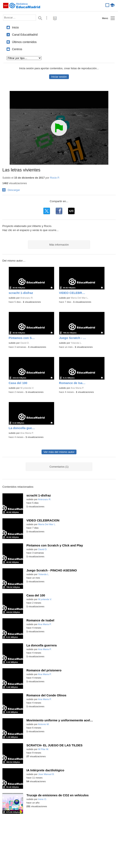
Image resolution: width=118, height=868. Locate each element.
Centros (17, 49)
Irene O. (43, 799)
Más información (59, 245)
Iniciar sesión (59, 77)
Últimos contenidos (24, 42)
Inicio (15, 27)
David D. (25, 343)
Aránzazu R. (27, 298)
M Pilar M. (44, 749)
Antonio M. (44, 724)
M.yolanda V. (27, 388)
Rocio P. (55, 178)
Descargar (14, 190)
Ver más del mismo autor (59, 452)
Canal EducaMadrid (25, 35)
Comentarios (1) (59, 467)
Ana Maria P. (77, 388)
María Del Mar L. (80, 298)
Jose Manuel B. (46, 774)
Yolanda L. (76, 343)
